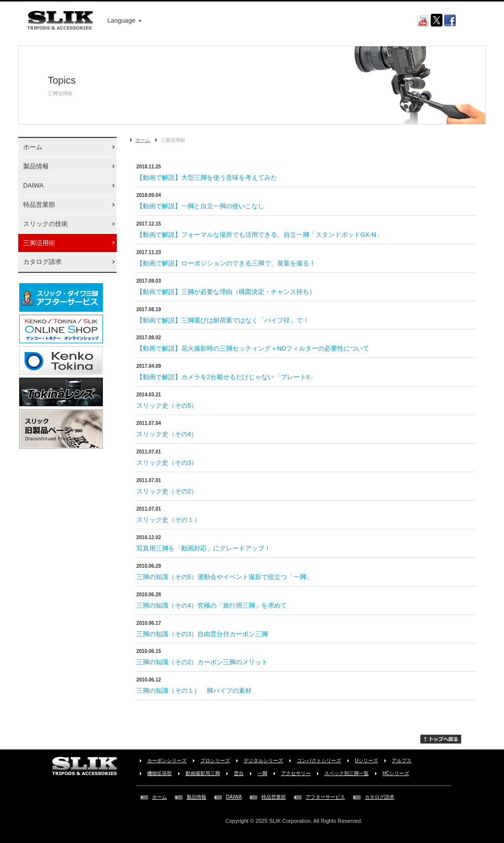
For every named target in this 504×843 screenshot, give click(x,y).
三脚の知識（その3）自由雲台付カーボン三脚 (202, 634)
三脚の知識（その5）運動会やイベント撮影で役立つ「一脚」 (224, 577)
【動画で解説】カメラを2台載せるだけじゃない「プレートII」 (226, 377)
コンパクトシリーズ (319, 761)
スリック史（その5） (167, 405)
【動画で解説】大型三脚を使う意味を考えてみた (207, 178)
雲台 (239, 773)
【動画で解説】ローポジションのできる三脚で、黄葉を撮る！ (226, 263)
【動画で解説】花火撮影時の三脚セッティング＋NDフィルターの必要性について (253, 348)
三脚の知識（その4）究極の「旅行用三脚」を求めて (212, 605)
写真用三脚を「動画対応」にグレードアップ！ (204, 548)
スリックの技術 (46, 224)
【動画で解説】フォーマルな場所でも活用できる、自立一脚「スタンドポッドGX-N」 (259, 235)
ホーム (33, 147)
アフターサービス (325, 797)
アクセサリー (296, 773)
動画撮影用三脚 (203, 773)
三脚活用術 (39, 243)
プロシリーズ (215, 761)
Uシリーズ (366, 761)
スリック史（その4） (167, 434)
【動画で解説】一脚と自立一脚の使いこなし (200, 206)
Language (125, 20)
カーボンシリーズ (167, 761)
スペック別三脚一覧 (346, 773)
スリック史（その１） (168, 520)
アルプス (402, 761)
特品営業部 (39, 205)
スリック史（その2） (167, 491)
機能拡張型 (159, 773)
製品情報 (36, 166)
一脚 (262, 773)
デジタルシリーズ (263, 761)
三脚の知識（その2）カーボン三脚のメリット (202, 662)
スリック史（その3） (167, 463)
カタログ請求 (42, 262)
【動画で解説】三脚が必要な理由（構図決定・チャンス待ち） (226, 292)
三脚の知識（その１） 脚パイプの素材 (194, 691)
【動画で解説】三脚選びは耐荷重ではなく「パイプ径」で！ (223, 320)
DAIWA (33, 185)
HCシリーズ (396, 773)
